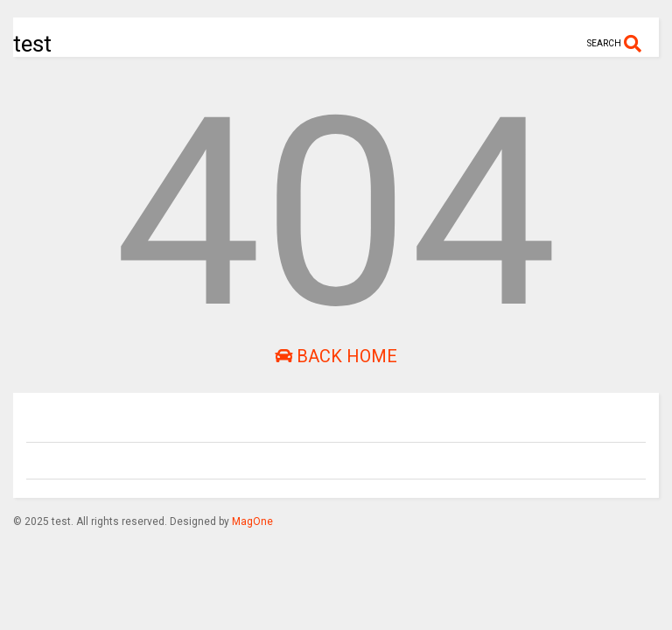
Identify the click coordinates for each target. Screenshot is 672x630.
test (32, 44)
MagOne (252, 521)
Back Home (336, 356)
